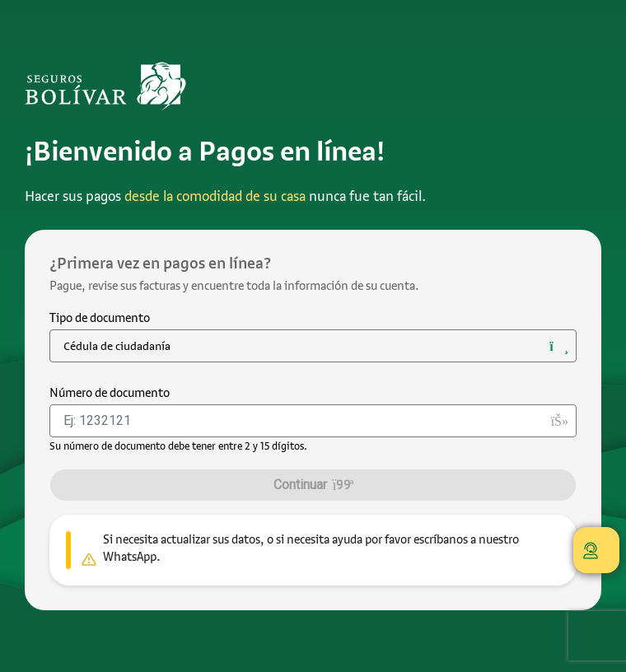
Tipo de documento (100, 318)
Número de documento (110, 393)
